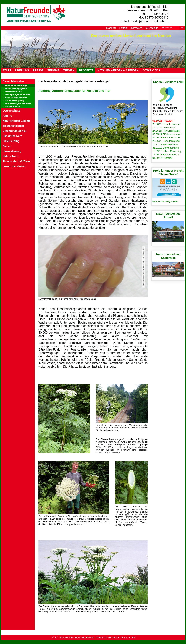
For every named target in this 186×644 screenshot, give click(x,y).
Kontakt (123, 28)
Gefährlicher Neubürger (16, 85)
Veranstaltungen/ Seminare (18, 103)
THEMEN (69, 70)
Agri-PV (7, 116)
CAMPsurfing (11, 141)
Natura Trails (11, 156)
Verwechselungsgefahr (16, 88)
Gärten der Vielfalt (14, 166)
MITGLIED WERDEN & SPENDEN (118, 70)
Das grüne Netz (12, 136)
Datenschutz (151, 28)
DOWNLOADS (151, 70)
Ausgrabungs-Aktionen (16, 97)
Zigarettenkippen (13, 126)
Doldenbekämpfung (14, 100)
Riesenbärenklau (13, 81)
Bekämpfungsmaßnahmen (18, 94)
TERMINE (54, 70)
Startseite (111, 28)
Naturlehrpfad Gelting (16, 121)
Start (7, 70)
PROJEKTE (86, 70)
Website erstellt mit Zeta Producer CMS (116, 638)
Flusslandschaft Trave (16, 161)
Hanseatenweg (12, 151)
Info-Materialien (12, 106)
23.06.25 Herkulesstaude (166, 124)
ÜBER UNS (22, 70)
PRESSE (38, 70)
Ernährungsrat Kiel (14, 131)
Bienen (7, 146)
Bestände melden (13, 91)
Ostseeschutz (11, 111)
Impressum (136, 28)
